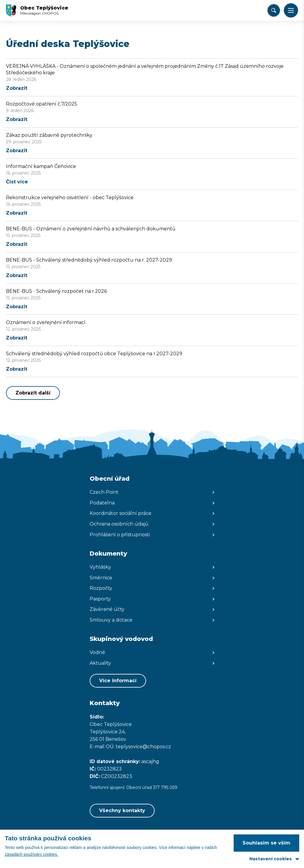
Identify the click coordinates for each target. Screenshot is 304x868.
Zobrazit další (33, 393)
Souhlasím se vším (266, 843)
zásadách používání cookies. (31, 854)
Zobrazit (17, 88)
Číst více (17, 182)
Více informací (118, 681)
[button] (291, 10)
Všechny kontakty (122, 810)
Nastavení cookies (271, 859)
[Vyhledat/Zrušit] (274, 10)
